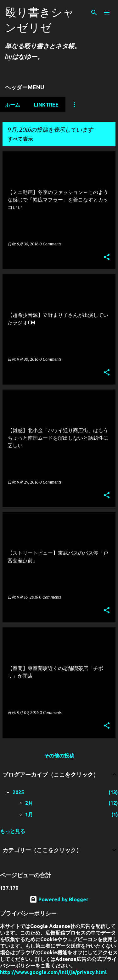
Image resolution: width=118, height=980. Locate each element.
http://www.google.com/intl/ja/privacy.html (53, 972)
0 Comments (50, 244)
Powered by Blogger (59, 899)
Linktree (46, 105)
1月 (29, 815)
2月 (29, 803)
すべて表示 (20, 139)
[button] (107, 257)
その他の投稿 (59, 756)
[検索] (94, 13)
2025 (18, 792)
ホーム (13, 105)
